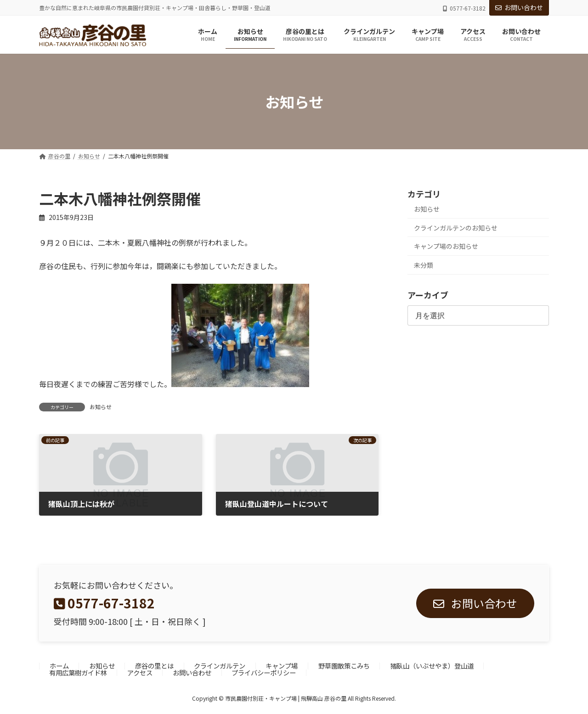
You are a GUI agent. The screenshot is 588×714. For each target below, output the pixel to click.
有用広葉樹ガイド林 (78, 672)
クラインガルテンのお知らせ (456, 228)
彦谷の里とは (154, 666)
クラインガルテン (220, 666)
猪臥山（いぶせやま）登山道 (432, 666)
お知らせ (101, 407)
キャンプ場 (282, 666)
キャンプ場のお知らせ (446, 247)
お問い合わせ (519, 7)
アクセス (140, 672)
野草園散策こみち (344, 666)
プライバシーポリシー (264, 672)
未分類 (424, 265)
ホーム (59, 666)
